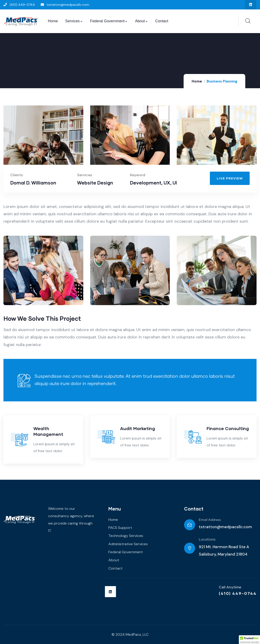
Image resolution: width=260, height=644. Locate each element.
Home (197, 81)
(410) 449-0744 (238, 593)
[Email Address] (190, 525)
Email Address (210, 520)
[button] (249, 640)
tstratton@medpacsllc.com (225, 527)
